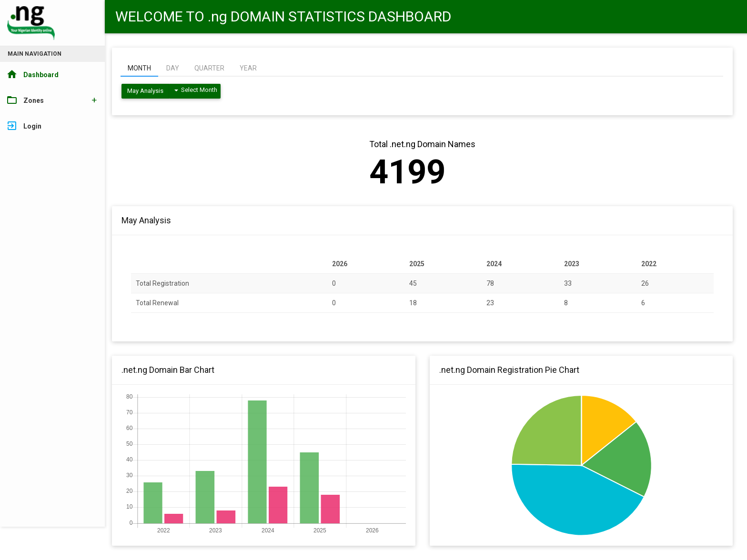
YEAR (248, 68)
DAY (173, 68)
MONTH (139, 68)
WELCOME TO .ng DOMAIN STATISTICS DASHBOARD (283, 16)
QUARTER (209, 68)
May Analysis (145, 91)
